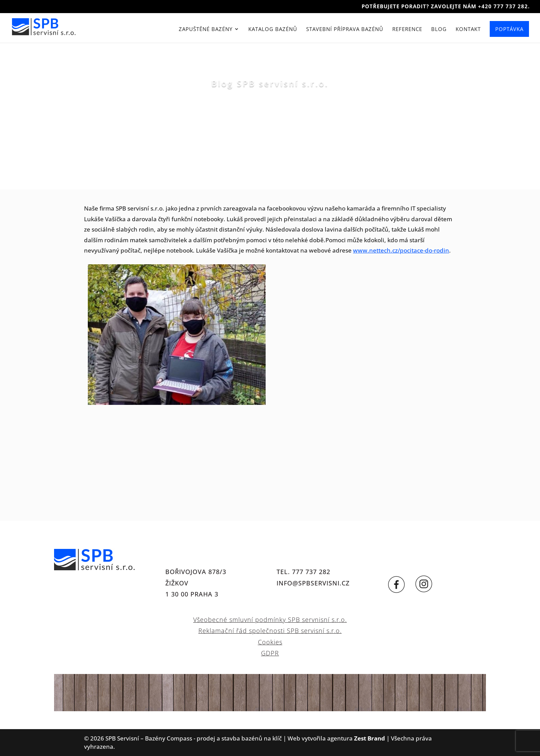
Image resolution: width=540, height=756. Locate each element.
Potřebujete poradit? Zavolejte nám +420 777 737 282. (446, 7)
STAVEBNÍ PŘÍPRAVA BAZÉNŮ (345, 30)
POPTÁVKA (509, 30)
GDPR (270, 653)
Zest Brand (370, 738)
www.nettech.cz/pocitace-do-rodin (401, 250)
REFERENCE (407, 30)
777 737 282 (311, 572)
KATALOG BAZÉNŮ (273, 30)
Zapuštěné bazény (206, 30)
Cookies (270, 642)
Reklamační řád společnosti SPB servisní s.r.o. (270, 631)
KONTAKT (468, 30)
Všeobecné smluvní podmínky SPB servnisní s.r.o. (270, 620)
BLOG (439, 30)
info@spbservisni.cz (313, 583)
